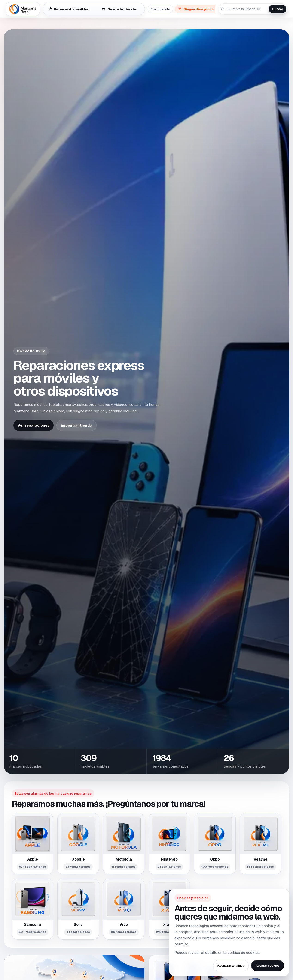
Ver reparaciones (34, 425)
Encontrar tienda (76, 425)
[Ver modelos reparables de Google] (78, 844)
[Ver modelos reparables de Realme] (261, 844)
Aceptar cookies (267, 966)
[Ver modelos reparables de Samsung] (32, 909)
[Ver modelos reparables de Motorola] (124, 844)
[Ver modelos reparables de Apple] (32, 844)
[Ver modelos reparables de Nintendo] (169, 844)
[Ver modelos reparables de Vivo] (124, 909)
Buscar (278, 9)
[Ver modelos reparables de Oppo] (215, 844)
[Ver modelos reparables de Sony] (78, 909)
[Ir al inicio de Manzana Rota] (23, 9)
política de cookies (243, 953)
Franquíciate (160, 9)
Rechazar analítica (231, 966)
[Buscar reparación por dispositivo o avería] (247, 9)
